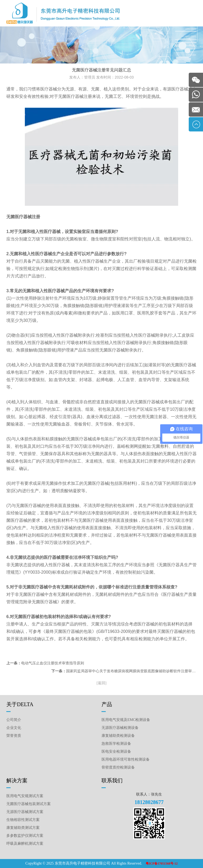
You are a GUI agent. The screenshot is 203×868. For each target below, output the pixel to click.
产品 (107, 704)
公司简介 (14, 720)
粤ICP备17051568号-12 (162, 864)
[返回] (101, 683)
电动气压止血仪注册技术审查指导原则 (53, 663)
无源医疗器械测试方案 (25, 812)
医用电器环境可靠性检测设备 (126, 759)
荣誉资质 (14, 736)
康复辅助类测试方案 (23, 828)
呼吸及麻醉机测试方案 (25, 844)
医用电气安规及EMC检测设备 (126, 720)
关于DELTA (20, 704)
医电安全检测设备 (116, 751)
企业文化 (14, 728)
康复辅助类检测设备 (118, 736)
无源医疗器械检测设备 (120, 728)
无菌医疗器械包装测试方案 (29, 804)
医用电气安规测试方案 (25, 796)
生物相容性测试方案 (23, 820)
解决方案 (17, 780)
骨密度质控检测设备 (118, 767)
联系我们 (112, 780)
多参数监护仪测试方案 (25, 836)
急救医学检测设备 (116, 744)
